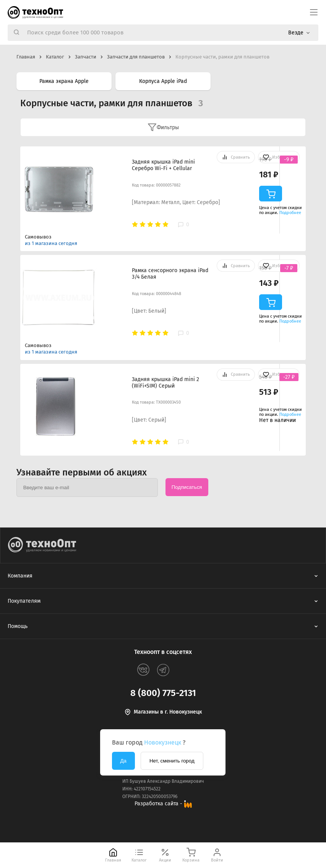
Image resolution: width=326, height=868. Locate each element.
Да (123, 761)
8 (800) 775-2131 (163, 693)
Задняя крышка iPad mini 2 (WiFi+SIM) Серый (165, 383)
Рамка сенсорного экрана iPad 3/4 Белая (170, 274)
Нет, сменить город (172, 761)
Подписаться (187, 487)
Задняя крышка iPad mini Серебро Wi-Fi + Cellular (163, 165)
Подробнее (290, 213)
